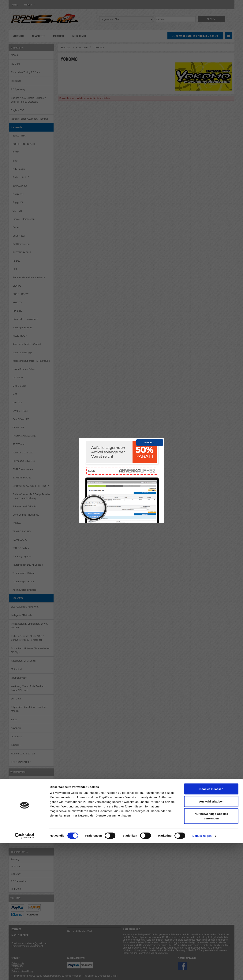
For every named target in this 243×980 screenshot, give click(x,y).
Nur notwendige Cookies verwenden (211, 953)
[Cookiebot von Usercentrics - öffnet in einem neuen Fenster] (25, 973)
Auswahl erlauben (211, 938)
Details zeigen (202, 973)
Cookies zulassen (211, 926)
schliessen (150, 443)
